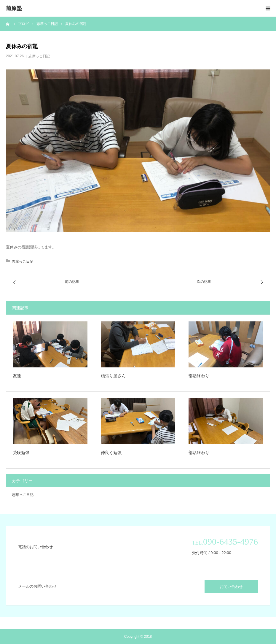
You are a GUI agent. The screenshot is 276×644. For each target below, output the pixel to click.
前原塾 (14, 8)
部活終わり (199, 376)
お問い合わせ (231, 587)
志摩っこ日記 (39, 56)
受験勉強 (21, 453)
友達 (17, 376)
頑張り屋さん (113, 376)
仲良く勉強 (111, 453)
